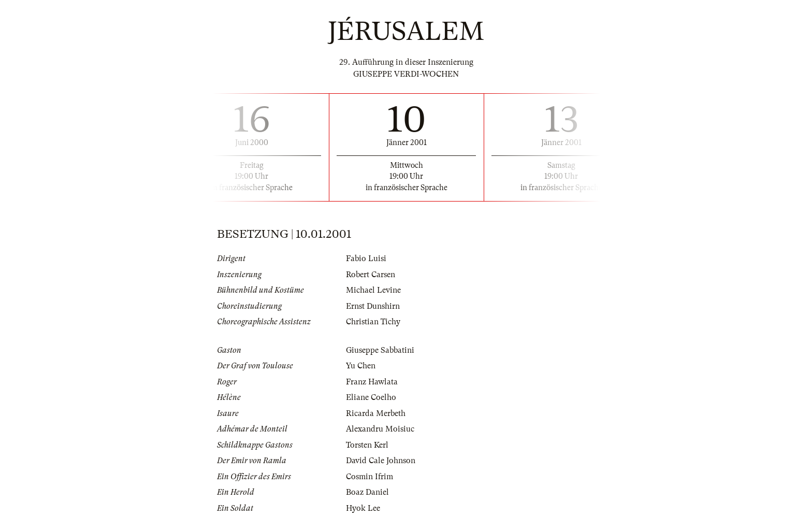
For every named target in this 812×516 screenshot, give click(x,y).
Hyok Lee (363, 508)
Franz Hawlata (372, 382)
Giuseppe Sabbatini (380, 350)
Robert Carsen (371, 275)
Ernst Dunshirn (373, 306)
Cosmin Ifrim (369, 477)
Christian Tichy (373, 322)
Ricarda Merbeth (376, 413)
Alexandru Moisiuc (380, 429)
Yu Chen (361, 366)
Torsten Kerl (367, 445)
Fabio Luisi (366, 259)
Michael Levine (373, 290)
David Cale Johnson (381, 461)
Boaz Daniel (367, 492)
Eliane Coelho (371, 397)
